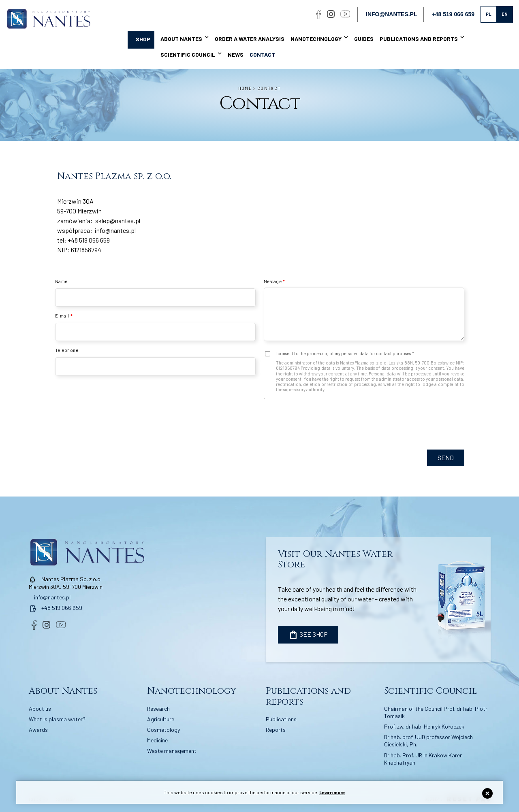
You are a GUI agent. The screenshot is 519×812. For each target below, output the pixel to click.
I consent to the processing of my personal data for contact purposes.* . (364, 375)
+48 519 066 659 (89, 240)
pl (489, 14)
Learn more (332, 792)
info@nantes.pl (391, 14)
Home (245, 88)
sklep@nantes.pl (118, 221)
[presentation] (403, 444)
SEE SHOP (308, 635)
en (505, 14)
